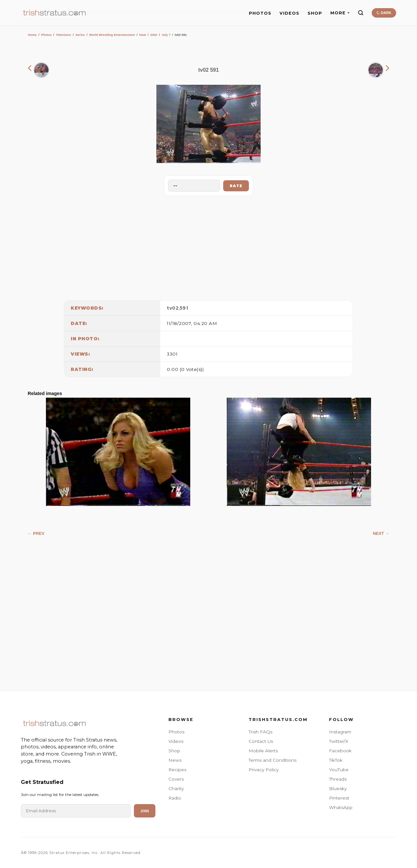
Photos (46, 35)
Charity (176, 788)
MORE (340, 13)
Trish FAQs (260, 732)
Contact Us (261, 741)
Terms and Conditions (273, 760)
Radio (175, 798)
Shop (174, 751)
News (175, 760)
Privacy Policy (264, 770)
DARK (384, 13)
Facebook (340, 751)
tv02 (173, 308)
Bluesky (338, 788)
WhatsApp (341, 807)
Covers (176, 779)
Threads (338, 779)
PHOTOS (260, 13)
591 (184, 308)
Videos (176, 741)
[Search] (361, 13)
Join (145, 811)
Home (32, 35)
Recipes (177, 770)
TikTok (336, 760)
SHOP (315, 13)
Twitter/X (339, 741)
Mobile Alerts (263, 751)
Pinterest (339, 798)
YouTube (339, 770)
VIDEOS (289, 13)
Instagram (340, 732)
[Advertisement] (208, 246)
